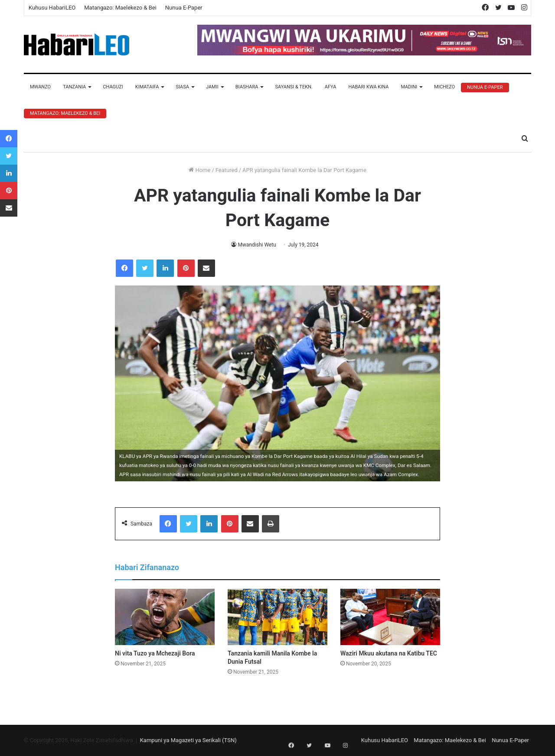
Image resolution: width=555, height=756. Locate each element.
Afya (331, 87)
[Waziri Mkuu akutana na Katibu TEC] (390, 617)
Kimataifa (147, 87)
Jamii (212, 87)
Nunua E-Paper (184, 8)
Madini (409, 87)
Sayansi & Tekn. (294, 87)
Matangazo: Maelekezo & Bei (120, 8)
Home (199, 170)
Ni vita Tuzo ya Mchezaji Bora (155, 653)
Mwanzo (40, 87)
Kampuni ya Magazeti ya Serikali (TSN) (188, 740)
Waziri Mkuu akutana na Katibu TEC (389, 653)
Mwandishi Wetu (257, 245)
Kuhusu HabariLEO (52, 8)
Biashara (247, 87)
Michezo (444, 87)
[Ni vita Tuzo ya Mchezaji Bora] (165, 617)
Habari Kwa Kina (368, 87)
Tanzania (74, 87)
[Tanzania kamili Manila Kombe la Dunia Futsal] (277, 617)
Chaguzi (113, 87)
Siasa (182, 87)
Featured (227, 170)
